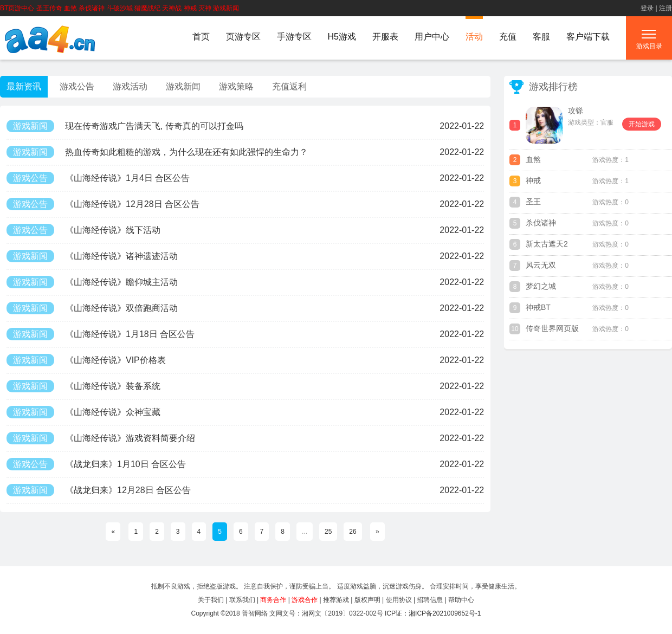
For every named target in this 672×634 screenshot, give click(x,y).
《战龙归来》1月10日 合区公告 (96, 464)
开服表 (385, 37)
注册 (665, 8)
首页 (201, 37)
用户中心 (432, 37)
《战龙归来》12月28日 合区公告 (99, 490)
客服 (541, 37)
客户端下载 (588, 37)
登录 (647, 8)
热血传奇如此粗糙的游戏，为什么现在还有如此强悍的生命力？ (157, 152)
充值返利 (289, 86)
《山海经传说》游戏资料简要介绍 (101, 438)
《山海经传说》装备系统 (83, 386)
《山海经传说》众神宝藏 (83, 412)
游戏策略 (236, 86)
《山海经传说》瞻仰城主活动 (92, 282)
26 (353, 532)
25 (328, 532)
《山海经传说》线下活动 (83, 230)
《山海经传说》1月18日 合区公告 (101, 334)
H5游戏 (342, 37)
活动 (474, 37)
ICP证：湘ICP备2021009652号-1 (433, 613)
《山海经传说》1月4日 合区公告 (98, 178)
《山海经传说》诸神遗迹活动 (92, 256)
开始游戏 (642, 124)
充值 (508, 37)
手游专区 (294, 37)
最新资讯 (24, 86)
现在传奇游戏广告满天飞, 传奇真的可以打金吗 (125, 126)
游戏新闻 (183, 86)
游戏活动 (130, 86)
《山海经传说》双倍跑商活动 (92, 308)
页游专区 (243, 37)
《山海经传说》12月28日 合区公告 (103, 204)
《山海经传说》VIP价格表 (86, 360)
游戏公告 (77, 86)
